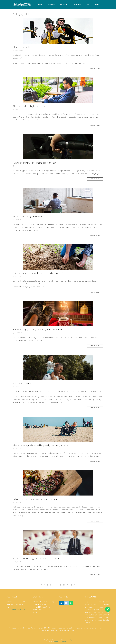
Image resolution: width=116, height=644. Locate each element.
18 (71, 585)
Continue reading (95, 69)
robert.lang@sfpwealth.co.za (18, 610)
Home (40, 5)
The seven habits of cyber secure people (31, 106)
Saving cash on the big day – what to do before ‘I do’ (37, 559)
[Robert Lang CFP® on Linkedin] (62, 603)
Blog (88, 5)
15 (60, 585)
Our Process (64, 5)
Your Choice (51, 5)
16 (64, 585)
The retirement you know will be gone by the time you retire (40, 445)
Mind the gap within (22, 47)
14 (57, 585)
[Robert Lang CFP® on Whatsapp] (71, 603)
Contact (98, 5)
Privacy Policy (68, 640)
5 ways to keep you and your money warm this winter (38, 330)
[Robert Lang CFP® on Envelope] (66, 603)
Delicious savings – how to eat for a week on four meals (38, 499)
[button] (108, 609)
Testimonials (77, 5)
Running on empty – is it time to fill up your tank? (35, 163)
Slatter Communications (61, 642)
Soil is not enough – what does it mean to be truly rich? (38, 273)
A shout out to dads (22, 383)
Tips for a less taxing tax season (27, 216)
